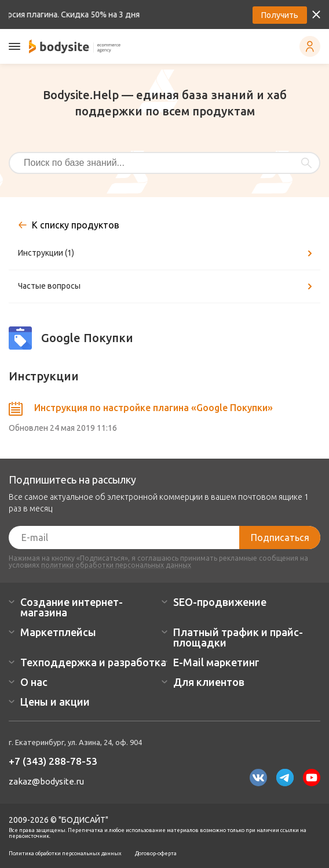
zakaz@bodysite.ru (46, 781)
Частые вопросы (167, 286)
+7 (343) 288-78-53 (53, 761)
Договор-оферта (156, 854)
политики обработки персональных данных (116, 565)
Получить (280, 15)
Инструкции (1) (167, 253)
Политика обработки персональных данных (65, 854)
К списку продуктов (76, 225)
